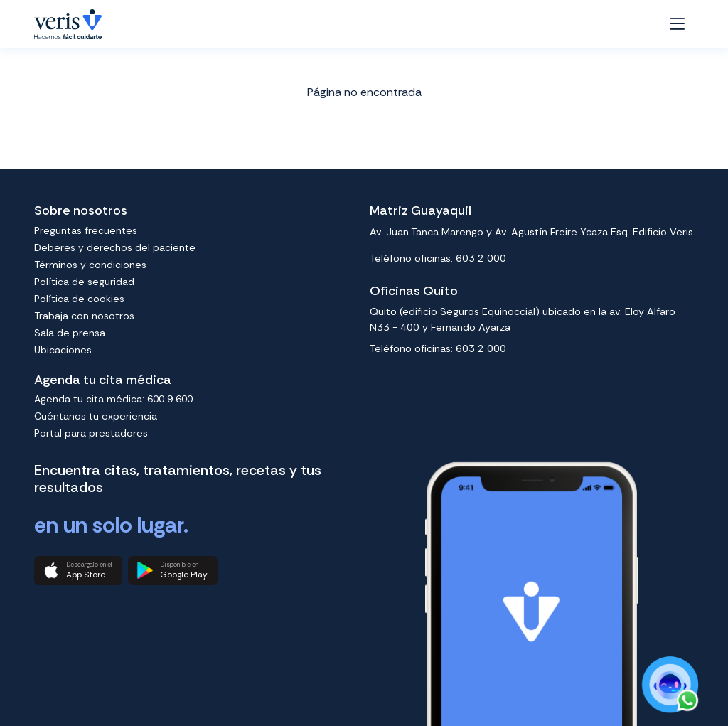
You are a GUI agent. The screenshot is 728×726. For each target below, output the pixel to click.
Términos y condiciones (90, 265)
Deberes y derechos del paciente (115, 247)
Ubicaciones (63, 350)
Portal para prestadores (91, 433)
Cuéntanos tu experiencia (96, 416)
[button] (78, 571)
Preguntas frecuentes (86, 230)
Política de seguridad (84, 282)
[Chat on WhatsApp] (669, 685)
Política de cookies (79, 299)
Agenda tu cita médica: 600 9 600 (113, 399)
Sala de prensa (70, 333)
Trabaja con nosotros (84, 316)
